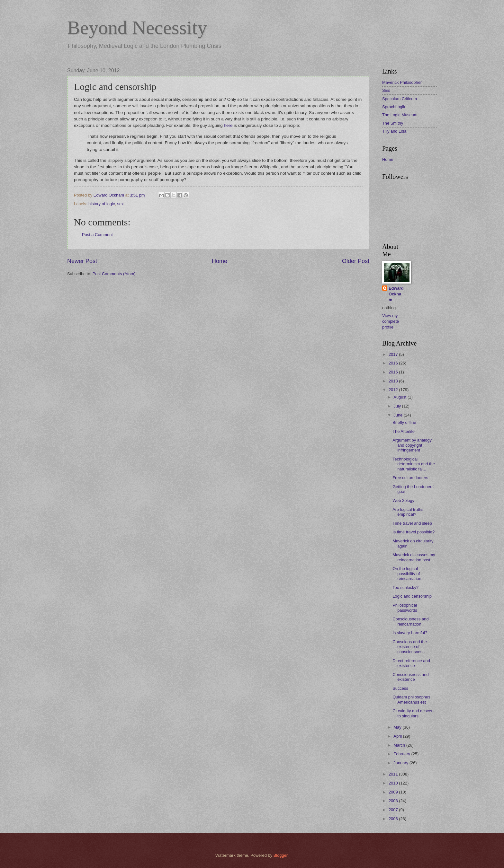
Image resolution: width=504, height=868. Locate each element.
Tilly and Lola (394, 131)
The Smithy (393, 123)
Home (220, 261)
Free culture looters (410, 478)
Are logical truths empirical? (408, 512)
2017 (394, 354)
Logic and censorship (412, 596)
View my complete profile (391, 321)
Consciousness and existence (410, 677)
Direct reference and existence (411, 663)
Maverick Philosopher (402, 82)
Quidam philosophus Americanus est (411, 699)
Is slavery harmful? (410, 633)
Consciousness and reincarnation (410, 621)
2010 (394, 783)
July (398, 406)
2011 (394, 774)
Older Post (356, 261)
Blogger (281, 855)
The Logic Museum (400, 115)
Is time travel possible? (414, 532)
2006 (394, 819)
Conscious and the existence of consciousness (410, 647)
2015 (394, 372)
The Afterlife (404, 431)
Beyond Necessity (137, 28)
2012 (394, 390)
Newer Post (82, 261)
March (400, 745)
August (401, 397)
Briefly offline (404, 422)
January (401, 763)
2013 (394, 381)
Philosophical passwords (405, 608)
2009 (394, 792)
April (398, 736)
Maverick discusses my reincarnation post (414, 557)
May (398, 727)
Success (400, 688)
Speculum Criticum (400, 99)
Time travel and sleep (412, 523)
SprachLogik (394, 107)
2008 (394, 801)
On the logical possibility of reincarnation (407, 574)
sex (121, 204)
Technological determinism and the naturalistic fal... (414, 464)
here (228, 125)
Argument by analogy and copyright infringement (412, 445)
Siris (386, 90)
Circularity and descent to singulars (414, 713)
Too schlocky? (405, 587)
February (402, 754)
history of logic (102, 204)
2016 (394, 363)
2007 (394, 810)
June (399, 415)
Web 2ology (403, 500)
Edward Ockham (396, 294)
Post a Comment (97, 235)
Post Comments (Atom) (114, 274)
